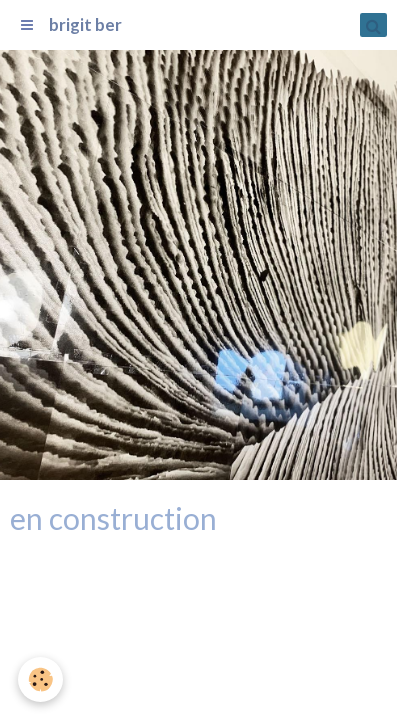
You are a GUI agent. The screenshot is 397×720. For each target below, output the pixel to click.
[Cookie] (40, 679)
